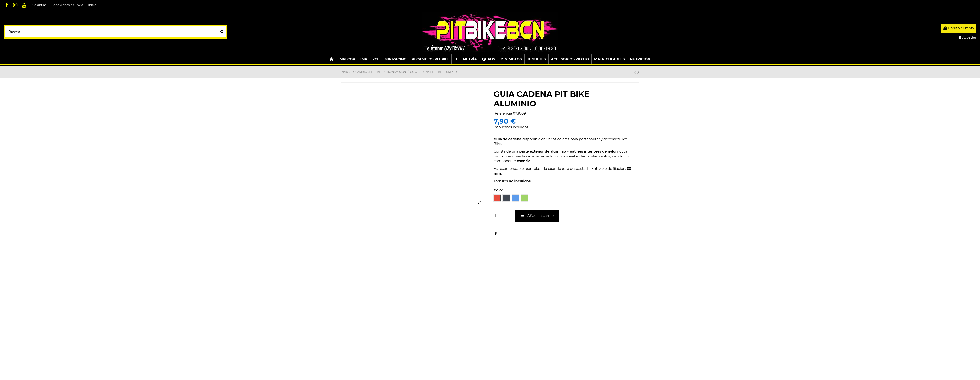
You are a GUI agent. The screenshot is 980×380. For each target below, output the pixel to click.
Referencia (503, 113)
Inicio (92, 5)
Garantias (40, 5)
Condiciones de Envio (68, 5)
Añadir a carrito (537, 216)
